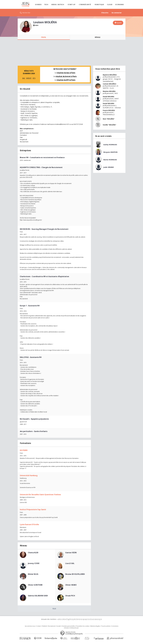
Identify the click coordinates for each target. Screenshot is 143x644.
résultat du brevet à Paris (66, 76)
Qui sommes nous (30, 626)
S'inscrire (105, 13)
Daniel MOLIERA (109, 97)
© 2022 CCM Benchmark (72, 628)
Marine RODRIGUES (110, 160)
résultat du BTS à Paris (66, 80)
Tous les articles (106, 626)
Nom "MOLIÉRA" (109, 119)
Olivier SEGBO (71, 585)
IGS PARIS (24, 450)
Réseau (98, 37)
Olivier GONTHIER (35, 585)
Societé (59, 626)
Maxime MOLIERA (109, 91)
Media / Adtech (58, 4)
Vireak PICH (70, 596)
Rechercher (26, 13)
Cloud (110, 4)
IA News (38, 4)
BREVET (29, 78)
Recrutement (52, 626)
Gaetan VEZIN (71, 553)
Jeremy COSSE (34, 563)
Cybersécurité (85, 4)
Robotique (99, 4)
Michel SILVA (33, 574)
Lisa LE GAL (70, 563)
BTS (34, 78)
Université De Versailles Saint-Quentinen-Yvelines (40, 495)
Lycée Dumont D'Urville (29, 524)
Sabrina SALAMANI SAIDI (38, 596)
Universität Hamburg (29, 475)
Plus (54, 608)
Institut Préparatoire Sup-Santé (33, 509)
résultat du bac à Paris (66, 73)
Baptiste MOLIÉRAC (110, 75)
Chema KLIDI (33, 553)
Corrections (115, 626)
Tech (46, 4)
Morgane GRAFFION (110, 152)
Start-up (71, 4)
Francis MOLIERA (109, 110)
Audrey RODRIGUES (110, 145)
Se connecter (117, 13)
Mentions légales (95, 626)
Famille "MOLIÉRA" (110, 125)
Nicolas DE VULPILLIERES (75, 574)
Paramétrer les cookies (83, 626)
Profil (44, 37)
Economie (120, 4)
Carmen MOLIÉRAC (110, 84)
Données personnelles (68, 626)
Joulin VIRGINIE (109, 167)
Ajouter (119, 23)
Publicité (45, 626)
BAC (24, 78)
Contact (39, 626)
